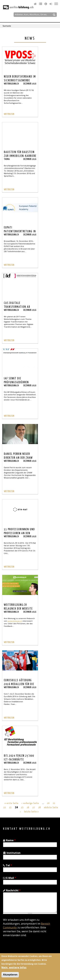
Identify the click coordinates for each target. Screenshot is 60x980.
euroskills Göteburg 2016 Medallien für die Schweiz (19, 684)
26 (28, 807)
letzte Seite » (31, 812)
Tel (8, 865)
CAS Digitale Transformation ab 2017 (17, 307)
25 (22, 807)
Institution (12, 853)
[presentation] (27, 947)
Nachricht (12, 890)
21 (54, 803)
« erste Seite (12, 803)
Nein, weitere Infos (14, 967)
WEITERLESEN (9, 114)
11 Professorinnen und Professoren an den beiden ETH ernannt (19, 533)
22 (5, 807)
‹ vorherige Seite (30, 803)
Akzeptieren (10, 975)
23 (10, 807)
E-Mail (10, 878)
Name (9, 840)
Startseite (7, 26)
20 (48, 803)
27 (34, 807)
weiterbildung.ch (15, 621)
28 (40, 807)
